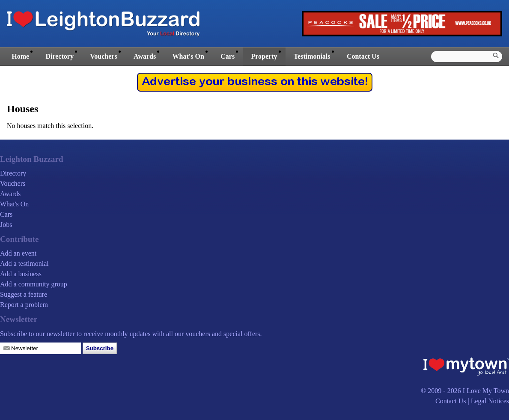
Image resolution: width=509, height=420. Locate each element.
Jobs (6, 225)
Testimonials (312, 56)
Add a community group (34, 284)
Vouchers (103, 56)
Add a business (21, 274)
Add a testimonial (24, 264)
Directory (59, 56)
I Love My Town (486, 391)
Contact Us (363, 56)
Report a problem (24, 305)
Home (20, 56)
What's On (188, 56)
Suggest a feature (24, 294)
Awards (145, 56)
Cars (228, 56)
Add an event (18, 253)
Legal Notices (490, 401)
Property (264, 56)
